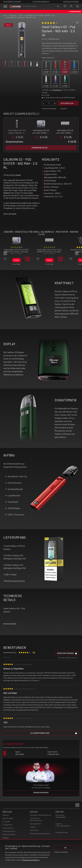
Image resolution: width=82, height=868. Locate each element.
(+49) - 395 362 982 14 (63, 826)
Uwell (18, 175)
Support (33, 827)
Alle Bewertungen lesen (54, 733)
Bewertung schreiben (67, 653)
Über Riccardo (8, 818)
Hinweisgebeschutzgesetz (40, 833)
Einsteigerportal (9, 831)
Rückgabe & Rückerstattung (40, 815)
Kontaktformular (62, 832)
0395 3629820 (61, 817)
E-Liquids (6, 821)
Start (5, 15)
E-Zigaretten (7, 825)
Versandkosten (57, 90)
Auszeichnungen (9, 834)
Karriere (6, 815)
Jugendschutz (8, 828)
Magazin (6, 838)
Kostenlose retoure (71, 2)
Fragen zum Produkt (41, 792)
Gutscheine (34, 830)
